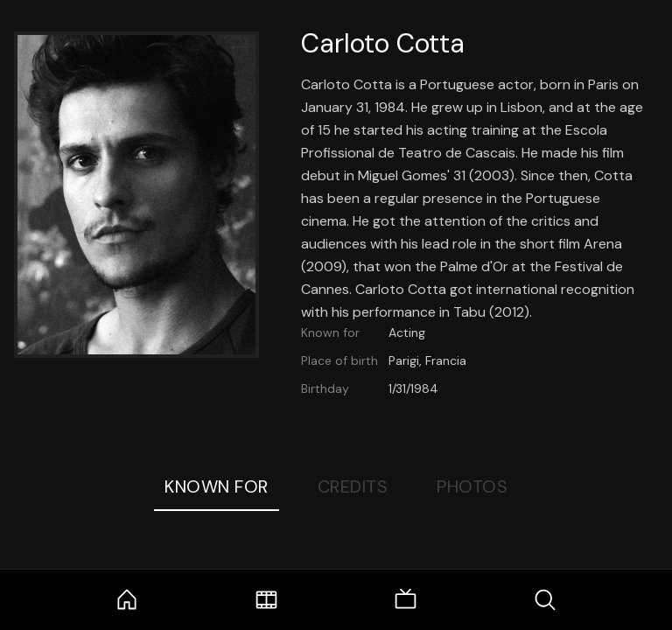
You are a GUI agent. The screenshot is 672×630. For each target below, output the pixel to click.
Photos (472, 486)
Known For (217, 486)
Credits (353, 486)
